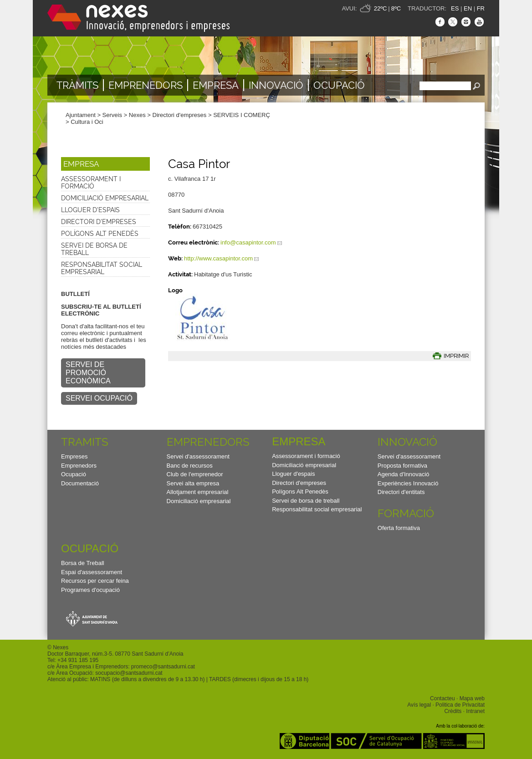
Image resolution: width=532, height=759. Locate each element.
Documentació (80, 483)
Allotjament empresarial (198, 492)
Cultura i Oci (87, 122)
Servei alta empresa (193, 483)
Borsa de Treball (83, 563)
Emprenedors (146, 85)
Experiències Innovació (408, 483)
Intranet (475, 711)
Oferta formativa (399, 528)
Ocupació (339, 85)
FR (481, 8)
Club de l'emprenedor (195, 474)
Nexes (137, 115)
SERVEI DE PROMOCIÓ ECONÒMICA (88, 373)
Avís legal (419, 705)
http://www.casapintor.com (218, 258)
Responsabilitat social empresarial (102, 268)
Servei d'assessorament (198, 456)
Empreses (74, 456)
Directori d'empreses (180, 115)
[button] (105, 164)
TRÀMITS (77, 85)
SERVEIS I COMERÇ (242, 115)
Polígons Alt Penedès (100, 234)
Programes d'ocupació (90, 590)
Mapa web (472, 698)
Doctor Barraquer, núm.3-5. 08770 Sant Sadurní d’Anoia (115, 654)
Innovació (276, 85)
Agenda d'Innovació (404, 474)
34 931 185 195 (79, 660)
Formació (406, 513)
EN (468, 8)
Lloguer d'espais (90, 210)
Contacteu (442, 698)
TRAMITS (85, 442)
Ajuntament (81, 115)
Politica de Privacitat (460, 705)
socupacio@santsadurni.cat (129, 673)
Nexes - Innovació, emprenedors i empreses (138, 18)
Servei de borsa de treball (94, 249)
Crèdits (453, 711)
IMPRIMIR (456, 356)
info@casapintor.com (248, 242)
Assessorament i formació (91, 183)
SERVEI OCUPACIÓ (99, 398)
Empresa (216, 85)
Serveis (112, 115)
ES (455, 8)
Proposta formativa (402, 466)
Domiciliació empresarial (105, 198)
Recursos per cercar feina (95, 581)
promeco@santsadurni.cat (163, 667)
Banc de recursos (190, 466)
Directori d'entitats (401, 492)
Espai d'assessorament (92, 572)
